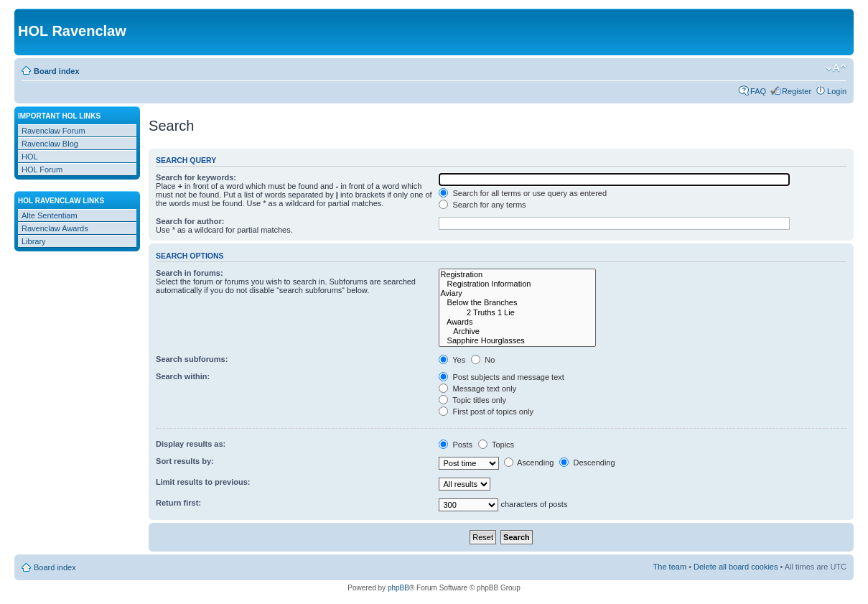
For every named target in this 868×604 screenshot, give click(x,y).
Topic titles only (472, 400)
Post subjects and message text (501, 377)
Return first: (178, 503)
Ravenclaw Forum (53, 131)
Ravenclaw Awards (55, 228)
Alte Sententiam (50, 215)
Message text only (477, 389)
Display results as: (191, 444)
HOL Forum (42, 169)
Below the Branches (517, 303)
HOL (30, 157)
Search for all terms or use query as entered (523, 193)
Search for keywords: (196, 177)
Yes (452, 360)
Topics (496, 445)
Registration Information (517, 284)
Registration (517, 275)
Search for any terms (482, 205)
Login (837, 91)
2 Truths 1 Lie (517, 313)
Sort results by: (185, 461)
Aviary (517, 293)
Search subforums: (192, 359)
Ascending (529, 463)
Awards (517, 322)
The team (670, 567)
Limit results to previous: (203, 482)
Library (34, 241)
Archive (517, 331)
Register (797, 91)
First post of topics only (486, 412)
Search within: (183, 376)
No (483, 360)
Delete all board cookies (736, 567)
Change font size (836, 68)
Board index (57, 71)
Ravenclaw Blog (50, 144)
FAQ (758, 91)
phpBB (398, 588)
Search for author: (190, 221)
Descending (587, 463)
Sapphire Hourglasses (517, 341)
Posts (456, 445)
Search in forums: (190, 273)
